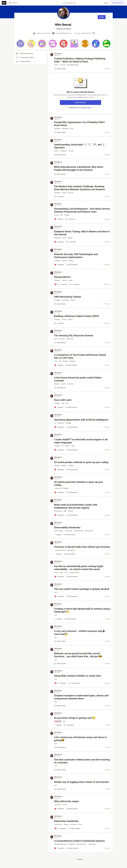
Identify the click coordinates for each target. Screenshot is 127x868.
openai (67, 215)
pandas (57, 466)
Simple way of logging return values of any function (82, 782)
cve (66, 573)
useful (63, 384)
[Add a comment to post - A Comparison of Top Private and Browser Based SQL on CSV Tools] (59, 365)
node (56, 151)
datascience (71, 550)
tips (72, 129)
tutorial (71, 151)
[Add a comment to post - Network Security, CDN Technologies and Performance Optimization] (59, 265)
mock (57, 215)
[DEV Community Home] (4, 3)
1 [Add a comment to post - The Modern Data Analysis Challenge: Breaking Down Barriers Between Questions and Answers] (59, 197)
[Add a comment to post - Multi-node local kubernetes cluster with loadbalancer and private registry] (59, 515)
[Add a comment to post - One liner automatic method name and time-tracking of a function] (60, 770)
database (65, 129)
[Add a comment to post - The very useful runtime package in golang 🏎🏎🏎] (59, 596)
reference (73, 824)
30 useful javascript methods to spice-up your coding (79, 484)
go (56, 592)
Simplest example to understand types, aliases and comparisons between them (81, 697)
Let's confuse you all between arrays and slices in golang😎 (80, 739)
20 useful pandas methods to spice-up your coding (81, 462)
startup (64, 280)
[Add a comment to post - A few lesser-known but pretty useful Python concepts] (60, 388)
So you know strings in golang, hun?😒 (75, 718)
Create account (118, 3)
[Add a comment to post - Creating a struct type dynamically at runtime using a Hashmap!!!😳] (58, 619)
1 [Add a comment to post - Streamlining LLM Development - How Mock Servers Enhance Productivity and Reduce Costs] (70, 219)
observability (59, 531)
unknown (70, 384)
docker (71, 511)
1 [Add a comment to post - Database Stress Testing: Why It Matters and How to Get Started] (71, 242)
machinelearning (60, 550)
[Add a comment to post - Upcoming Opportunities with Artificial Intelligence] (59, 427)
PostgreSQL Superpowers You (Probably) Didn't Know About (79, 124)
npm (56, 65)
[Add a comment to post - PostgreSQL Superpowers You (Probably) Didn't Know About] (60, 132)
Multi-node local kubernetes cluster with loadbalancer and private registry (76, 506)
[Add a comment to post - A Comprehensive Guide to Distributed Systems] (59, 848)
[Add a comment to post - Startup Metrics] (61, 284)
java (73, 446)
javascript (63, 151)
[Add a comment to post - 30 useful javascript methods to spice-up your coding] (59, 492)
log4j (56, 573)
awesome (70, 339)
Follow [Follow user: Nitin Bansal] (102, 17)
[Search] (10, 3)
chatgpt (57, 261)
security (62, 65)
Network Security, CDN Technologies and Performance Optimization (76, 256)
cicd (80, 824)
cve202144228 (74, 573)
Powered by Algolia (68, 3)
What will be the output (66, 801)
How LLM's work (63, 400)
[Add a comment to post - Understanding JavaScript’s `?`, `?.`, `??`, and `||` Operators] (60, 155)
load (64, 238)
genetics (61, 423)
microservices (81, 844)
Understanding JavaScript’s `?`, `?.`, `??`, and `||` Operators (80, 146)
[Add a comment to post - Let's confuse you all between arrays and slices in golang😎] (60, 747)
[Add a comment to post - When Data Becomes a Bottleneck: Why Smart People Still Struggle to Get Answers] (60, 174)
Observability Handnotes (67, 528)
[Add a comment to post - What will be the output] (59, 809)
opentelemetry (78, 531)
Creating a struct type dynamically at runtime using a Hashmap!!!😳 (82, 610)
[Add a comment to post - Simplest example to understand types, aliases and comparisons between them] (60, 706)
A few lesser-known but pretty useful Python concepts (78, 379)
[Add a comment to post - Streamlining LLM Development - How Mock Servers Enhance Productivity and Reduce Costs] (59, 219)
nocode (71, 193)
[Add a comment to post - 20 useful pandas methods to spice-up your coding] (59, 470)
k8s (65, 511)
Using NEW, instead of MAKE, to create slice (78, 676)
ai (55, 423)
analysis (72, 361)
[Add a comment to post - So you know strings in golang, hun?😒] (58, 725)
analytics (58, 193)
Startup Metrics (62, 277)
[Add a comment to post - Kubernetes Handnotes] (60, 828)
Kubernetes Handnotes (66, 821)
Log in (106, 3)
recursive (62, 339)
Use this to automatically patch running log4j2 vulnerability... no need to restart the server (79, 568)
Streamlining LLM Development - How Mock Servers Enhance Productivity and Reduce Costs (82, 210)
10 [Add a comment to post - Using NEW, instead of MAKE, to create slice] (74, 683)
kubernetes (58, 511)
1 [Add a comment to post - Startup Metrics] (74, 284)
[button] (20, 44)
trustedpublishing (73, 65)
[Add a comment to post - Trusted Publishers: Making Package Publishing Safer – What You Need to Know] (60, 69)
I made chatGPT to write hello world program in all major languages (81, 441)
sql (56, 339)
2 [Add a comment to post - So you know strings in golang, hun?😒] (69, 725)
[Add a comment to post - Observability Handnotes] (58, 535)
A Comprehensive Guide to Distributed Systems (79, 841)
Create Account (80, 102)
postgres (57, 129)
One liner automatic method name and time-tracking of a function (82, 761)
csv (56, 361)
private (66, 361)
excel (64, 193)
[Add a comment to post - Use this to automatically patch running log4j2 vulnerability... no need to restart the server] (59, 577)
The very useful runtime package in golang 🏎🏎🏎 (82, 589)
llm (62, 215)
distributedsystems (61, 844)
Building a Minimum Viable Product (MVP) (77, 316)
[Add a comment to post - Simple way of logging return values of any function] (60, 789)
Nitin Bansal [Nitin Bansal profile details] (58, 54)
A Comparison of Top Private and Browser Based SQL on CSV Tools (80, 356)
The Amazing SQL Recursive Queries (74, 336)
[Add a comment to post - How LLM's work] (59, 407)
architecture (92, 844)
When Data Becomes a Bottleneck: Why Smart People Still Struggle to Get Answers (79, 168)
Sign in (90, 108)
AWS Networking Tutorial (67, 297)
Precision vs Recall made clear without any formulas (82, 547)
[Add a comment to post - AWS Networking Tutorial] (60, 304)
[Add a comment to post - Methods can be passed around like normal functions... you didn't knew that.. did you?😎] (60, 664)
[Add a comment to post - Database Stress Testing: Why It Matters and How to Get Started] (59, 242)
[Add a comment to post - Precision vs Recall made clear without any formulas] (58, 554)
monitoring (68, 531)
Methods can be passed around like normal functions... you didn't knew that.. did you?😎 (78, 655)
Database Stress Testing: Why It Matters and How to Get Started (82, 233)
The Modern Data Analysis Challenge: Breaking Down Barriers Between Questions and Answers (79, 188)
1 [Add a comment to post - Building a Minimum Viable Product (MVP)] (59, 323)
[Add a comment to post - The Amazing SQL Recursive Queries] (60, 343)
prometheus (89, 531)
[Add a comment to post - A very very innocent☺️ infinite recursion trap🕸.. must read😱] (60, 641)
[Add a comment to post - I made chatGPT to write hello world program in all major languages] (59, 450)
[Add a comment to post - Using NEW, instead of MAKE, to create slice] (60, 683)
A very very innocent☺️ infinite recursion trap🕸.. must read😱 (80, 633)
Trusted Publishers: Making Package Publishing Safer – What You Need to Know (80, 60)
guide (71, 261)
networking (65, 300)
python (57, 384)
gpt (63, 403)
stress (70, 238)
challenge (58, 721)
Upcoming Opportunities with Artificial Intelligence (81, 420)
